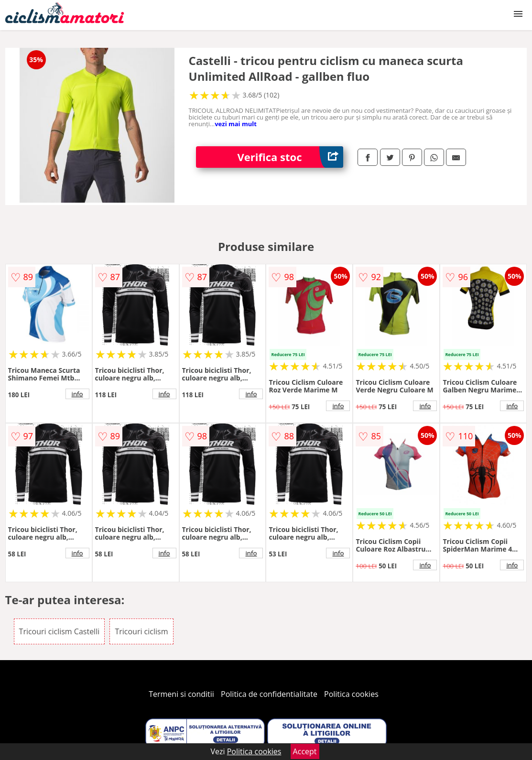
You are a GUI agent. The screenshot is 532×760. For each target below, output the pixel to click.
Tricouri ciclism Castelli (60, 631)
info (77, 394)
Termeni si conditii (181, 694)
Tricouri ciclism (141, 631)
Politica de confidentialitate (269, 694)
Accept (305, 751)
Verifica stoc (291, 157)
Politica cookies (351, 694)
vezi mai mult (236, 124)
